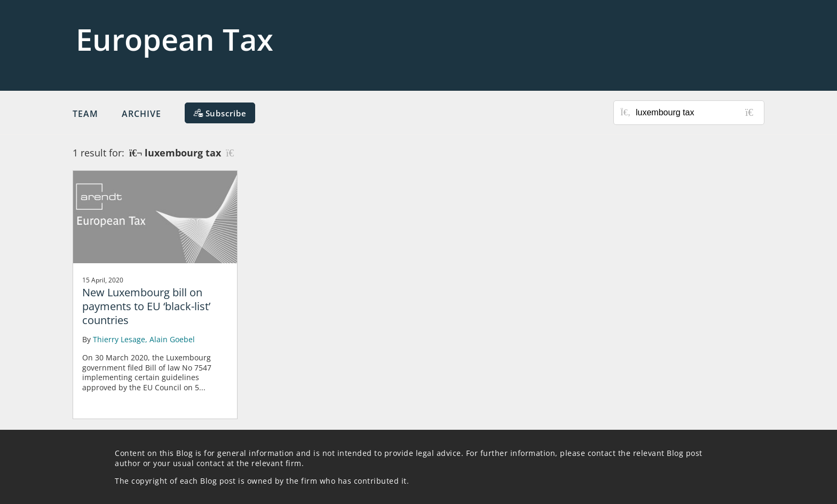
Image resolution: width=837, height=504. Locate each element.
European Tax (175, 39)
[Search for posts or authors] (696, 113)
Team (85, 114)
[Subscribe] (220, 113)
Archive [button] (141, 114)
